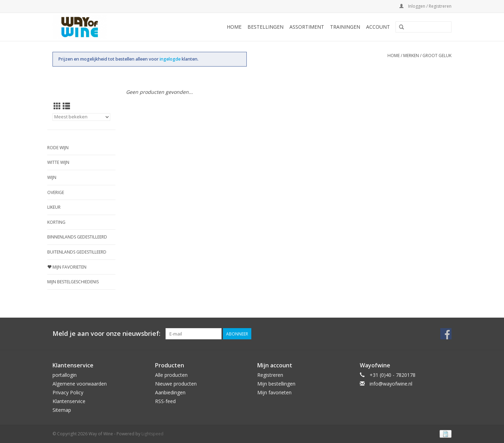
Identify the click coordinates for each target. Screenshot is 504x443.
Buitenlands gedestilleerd (77, 252)
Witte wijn (58, 162)
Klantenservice (69, 401)
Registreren (270, 375)
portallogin (65, 375)
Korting (56, 222)
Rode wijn (58, 148)
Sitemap (62, 410)
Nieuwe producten (176, 384)
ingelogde (171, 59)
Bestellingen (265, 27)
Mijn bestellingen (276, 384)
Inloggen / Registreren (425, 6)
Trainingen (345, 27)
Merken (411, 56)
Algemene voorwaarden (80, 384)
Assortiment (307, 27)
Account (378, 27)
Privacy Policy (68, 392)
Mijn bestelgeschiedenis (73, 282)
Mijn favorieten (67, 267)
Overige (56, 192)
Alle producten (171, 375)
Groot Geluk (437, 56)
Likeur (54, 207)
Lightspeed (152, 434)
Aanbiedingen (170, 392)
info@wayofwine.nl (391, 384)
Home (234, 27)
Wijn (52, 177)
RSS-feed (165, 401)
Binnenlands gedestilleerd (77, 237)
